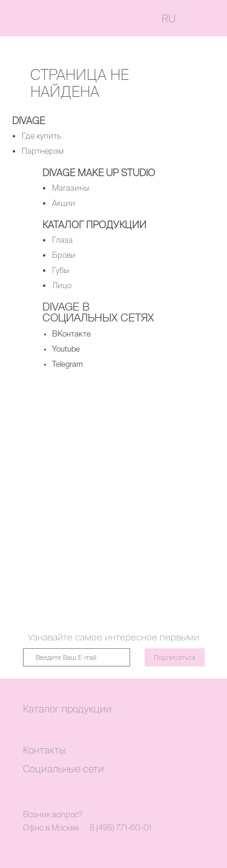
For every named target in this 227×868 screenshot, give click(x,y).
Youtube (66, 350)
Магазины (71, 188)
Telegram (67, 365)
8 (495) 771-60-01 (120, 828)
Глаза (62, 240)
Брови (64, 255)
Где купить (41, 136)
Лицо (62, 285)
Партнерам (43, 151)
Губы (61, 270)
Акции (64, 203)
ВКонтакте (71, 334)
